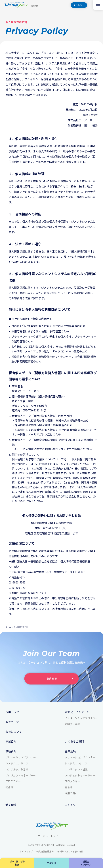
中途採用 (51, 863)
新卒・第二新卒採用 (17, 863)
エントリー (79, 5)
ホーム (8, 627)
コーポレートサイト (51, 836)
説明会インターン (86, 863)
